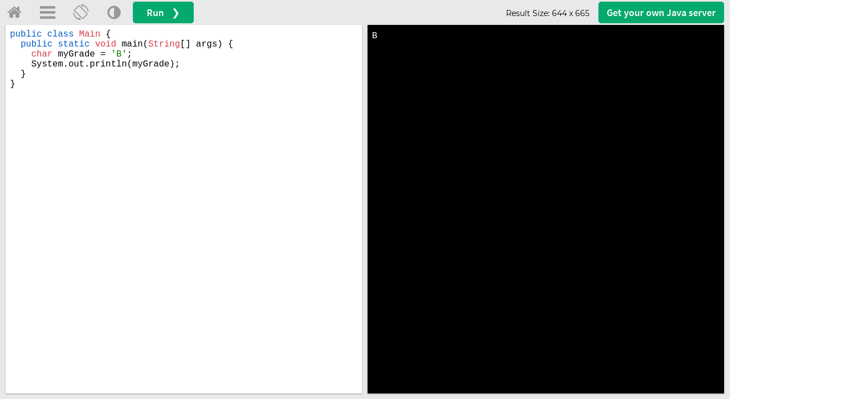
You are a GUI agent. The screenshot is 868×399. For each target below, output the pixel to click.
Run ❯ (163, 12)
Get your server (661, 12)
